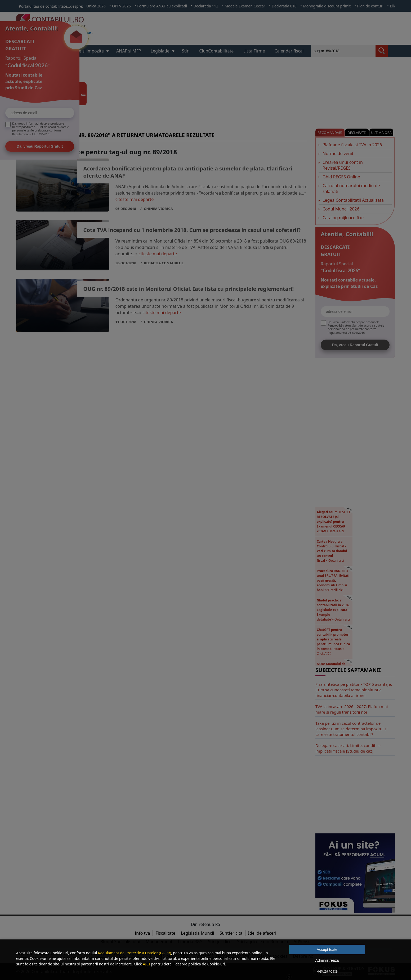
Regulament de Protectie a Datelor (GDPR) (135, 953)
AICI (146, 964)
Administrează (327, 960)
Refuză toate (327, 971)
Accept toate (327, 950)
